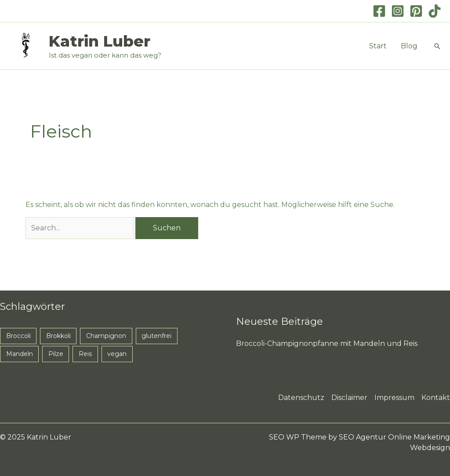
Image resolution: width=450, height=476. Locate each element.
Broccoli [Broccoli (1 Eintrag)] (18, 336)
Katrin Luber (100, 41)
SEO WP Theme (298, 437)
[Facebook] (379, 11)
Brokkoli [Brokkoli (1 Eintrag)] (58, 336)
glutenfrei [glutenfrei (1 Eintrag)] (156, 336)
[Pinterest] (416, 11)
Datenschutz (301, 398)
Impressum (394, 398)
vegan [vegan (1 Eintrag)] (117, 354)
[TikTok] (435, 11)
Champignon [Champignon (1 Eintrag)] (106, 336)
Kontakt (436, 398)
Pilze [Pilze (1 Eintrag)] (56, 354)
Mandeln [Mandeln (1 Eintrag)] (20, 354)
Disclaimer (349, 398)
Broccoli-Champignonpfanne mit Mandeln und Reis (327, 343)
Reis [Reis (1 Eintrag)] (85, 354)
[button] (437, 46)
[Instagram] (398, 11)
